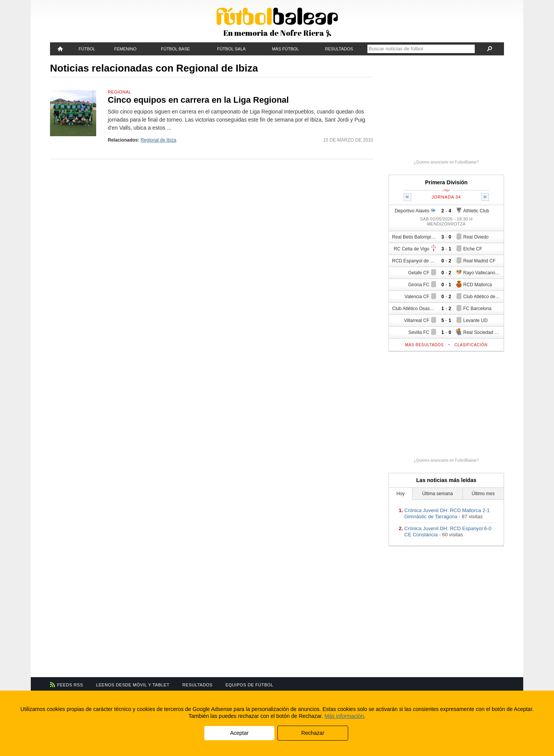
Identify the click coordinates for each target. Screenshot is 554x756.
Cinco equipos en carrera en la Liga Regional (198, 100)
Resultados (339, 49)
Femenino (125, 49)
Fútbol (87, 49)
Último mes (483, 494)
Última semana (437, 494)
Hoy (401, 494)
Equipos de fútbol (249, 685)
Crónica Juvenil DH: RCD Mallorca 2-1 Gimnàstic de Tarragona (447, 513)
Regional (119, 92)
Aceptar (239, 733)
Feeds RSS (70, 685)
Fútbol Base (175, 49)
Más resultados (425, 345)
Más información (344, 716)
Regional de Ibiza (158, 140)
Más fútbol (285, 49)
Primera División (446, 182)
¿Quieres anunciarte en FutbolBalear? (446, 162)
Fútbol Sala (231, 49)
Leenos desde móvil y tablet (133, 685)
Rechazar (313, 733)
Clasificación (471, 345)
